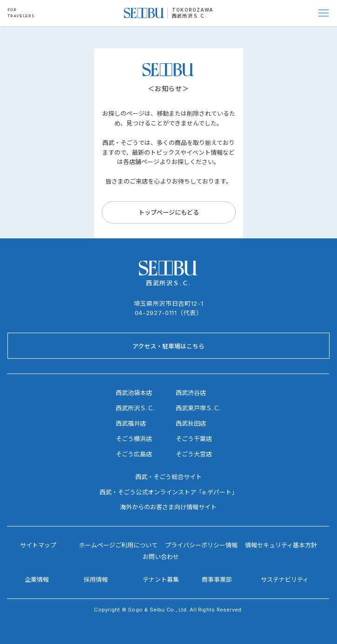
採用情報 (96, 579)
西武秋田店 (191, 423)
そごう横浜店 (134, 439)
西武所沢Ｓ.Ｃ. (190, 16)
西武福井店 (131, 423)
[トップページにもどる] (169, 212)
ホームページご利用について (118, 545)
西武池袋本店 (134, 393)
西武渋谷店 (191, 393)
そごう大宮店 (194, 454)
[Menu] (324, 13)
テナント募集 (161, 579)
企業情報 (37, 579)
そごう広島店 (134, 454)
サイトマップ (38, 545)
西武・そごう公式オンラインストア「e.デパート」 (168, 492)
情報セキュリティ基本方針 (281, 545)
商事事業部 (217, 579)
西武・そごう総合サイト (168, 477)
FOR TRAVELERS (21, 13)
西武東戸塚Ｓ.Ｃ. (198, 408)
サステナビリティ (285, 579)
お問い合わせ (161, 557)
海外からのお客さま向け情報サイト (168, 507)
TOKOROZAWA (193, 10)
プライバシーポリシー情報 (201, 545)
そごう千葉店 (194, 439)
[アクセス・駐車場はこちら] (168, 346)
